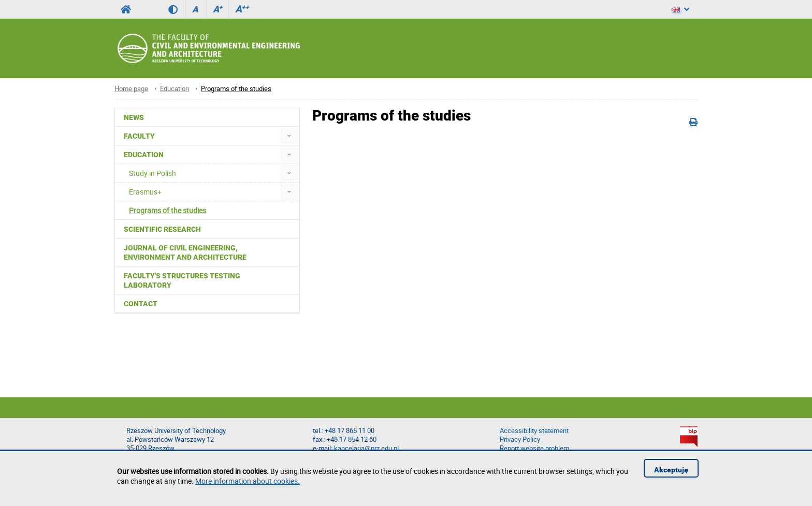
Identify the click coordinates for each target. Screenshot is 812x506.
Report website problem (534, 448)
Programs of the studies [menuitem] (168, 210)
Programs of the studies (236, 89)
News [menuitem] (134, 117)
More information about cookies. (248, 481)
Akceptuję (671, 470)
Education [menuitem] (144, 155)
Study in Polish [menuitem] (153, 173)
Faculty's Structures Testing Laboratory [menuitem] (182, 280)
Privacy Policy (520, 440)
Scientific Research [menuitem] (162, 229)
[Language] (680, 9)
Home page (131, 89)
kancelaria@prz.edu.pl (366, 448)
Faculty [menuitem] (139, 136)
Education (175, 89)
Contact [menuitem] (141, 304)
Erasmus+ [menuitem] (145, 192)
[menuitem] (289, 136)
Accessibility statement (534, 431)
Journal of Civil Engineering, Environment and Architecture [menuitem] (185, 252)
